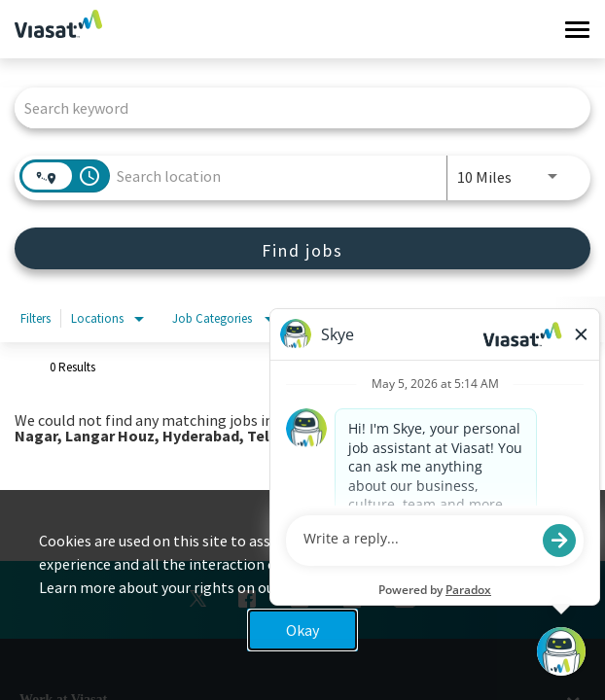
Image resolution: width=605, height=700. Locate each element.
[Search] (302, 248)
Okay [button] (302, 630)
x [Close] (571, 556)
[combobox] (293, 107)
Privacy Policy (329, 587)
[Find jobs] (302, 248)
